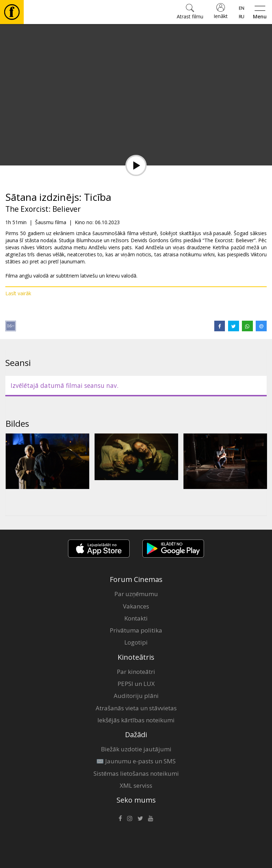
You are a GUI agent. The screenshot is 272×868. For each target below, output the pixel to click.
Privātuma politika (136, 630)
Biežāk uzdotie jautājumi (136, 749)
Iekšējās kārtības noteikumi (136, 720)
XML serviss (136, 785)
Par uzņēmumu (136, 594)
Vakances (136, 606)
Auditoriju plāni (136, 696)
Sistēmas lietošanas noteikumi (136, 773)
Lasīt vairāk (18, 293)
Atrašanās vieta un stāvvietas (136, 708)
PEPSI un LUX (136, 684)
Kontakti (136, 618)
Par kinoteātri (136, 672)
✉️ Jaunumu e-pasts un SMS (136, 761)
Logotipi (136, 642)
